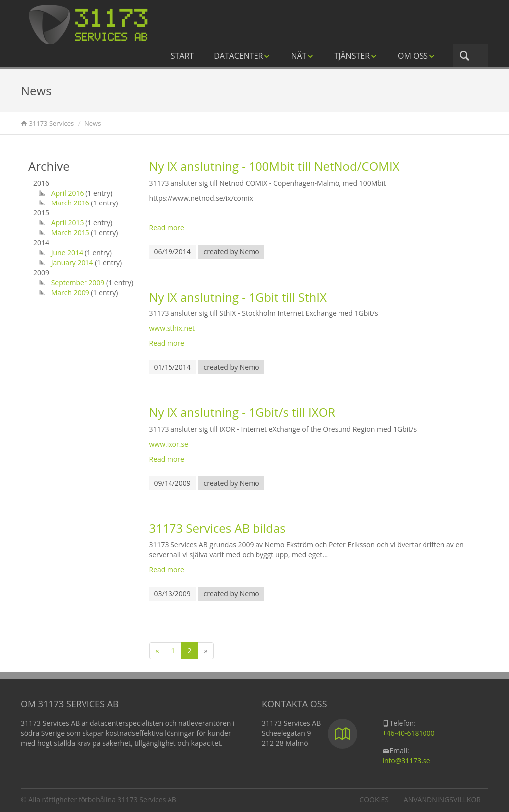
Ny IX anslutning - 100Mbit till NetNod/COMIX (274, 166)
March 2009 (70, 292)
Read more (167, 228)
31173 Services (51, 123)
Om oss (417, 56)
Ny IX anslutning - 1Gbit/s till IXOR (242, 412)
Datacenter (242, 56)
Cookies (374, 799)
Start (182, 56)
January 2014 (72, 262)
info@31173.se (406, 761)
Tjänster (356, 56)
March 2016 (70, 203)
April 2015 (68, 223)
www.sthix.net (172, 328)
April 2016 (68, 193)
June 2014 (67, 253)
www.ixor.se (169, 444)
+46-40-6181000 (408, 733)
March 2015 (70, 233)
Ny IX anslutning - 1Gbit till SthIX (238, 297)
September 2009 (78, 282)
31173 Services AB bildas (217, 528)
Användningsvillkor (442, 799)
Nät (302, 56)
